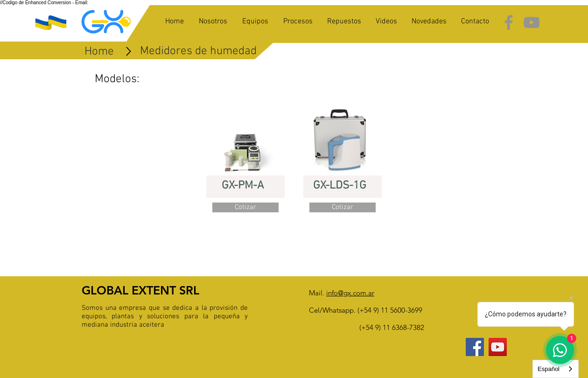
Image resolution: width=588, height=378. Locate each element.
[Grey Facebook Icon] (509, 22)
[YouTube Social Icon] (498, 347)
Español (549, 369)
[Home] (99, 52)
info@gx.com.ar (350, 293)
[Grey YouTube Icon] (532, 22)
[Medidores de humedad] (198, 51)
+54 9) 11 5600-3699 (391, 310)
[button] (245, 207)
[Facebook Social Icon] (475, 347)
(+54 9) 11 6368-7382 (392, 327)
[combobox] (556, 369)
